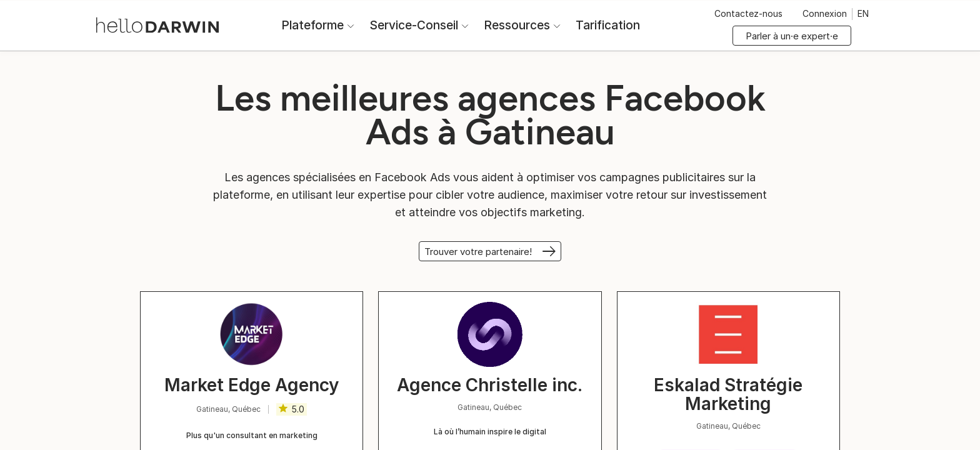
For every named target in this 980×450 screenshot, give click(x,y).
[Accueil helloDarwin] (157, 24)
